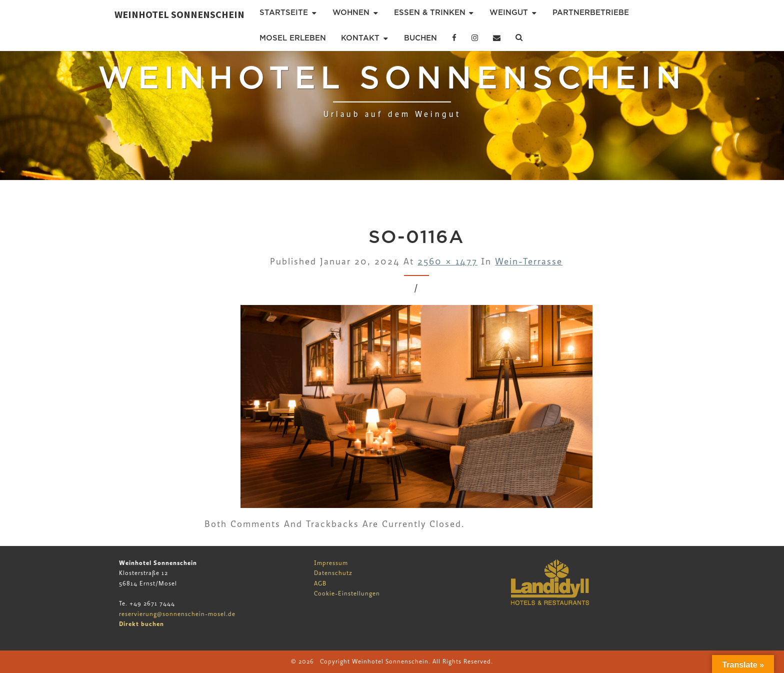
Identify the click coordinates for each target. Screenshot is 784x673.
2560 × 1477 (447, 262)
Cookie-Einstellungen (347, 593)
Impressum (331, 563)
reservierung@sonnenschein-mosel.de (177, 614)
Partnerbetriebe (591, 12)
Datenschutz (333, 573)
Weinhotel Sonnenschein (179, 14)
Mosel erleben (293, 38)
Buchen (420, 38)
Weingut (509, 12)
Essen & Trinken (430, 12)
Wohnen (351, 12)
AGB (320, 583)
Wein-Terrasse (529, 262)
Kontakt (360, 38)
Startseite (284, 12)
